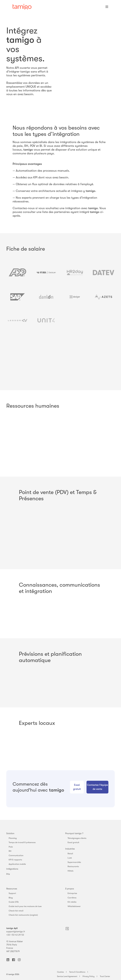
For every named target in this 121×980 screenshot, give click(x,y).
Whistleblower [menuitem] (74, 906)
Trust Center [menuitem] (105, 976)
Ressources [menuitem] (12, 889)
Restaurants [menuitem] (73, 866)
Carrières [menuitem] (72, 898)
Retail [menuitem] (70, 854)
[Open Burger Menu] (107, 7)
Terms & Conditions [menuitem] (77, 972)
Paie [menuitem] (11, 847)
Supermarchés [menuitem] (74, 862)
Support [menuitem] (12, 893)
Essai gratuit (77, 787)
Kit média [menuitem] (72, 902)
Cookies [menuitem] (60, 972)
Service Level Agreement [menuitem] (67, 976)
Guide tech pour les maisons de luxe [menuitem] (25, 906)
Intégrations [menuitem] (12, 869)
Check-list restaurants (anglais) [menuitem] (23, 915)
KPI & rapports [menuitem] (15, 860)
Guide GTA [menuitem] (14, 902)
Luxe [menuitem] (70, 858)
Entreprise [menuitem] (72, 893)
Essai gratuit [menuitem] (73, 842)
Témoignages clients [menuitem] (77, 838)
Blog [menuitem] (11, 898)
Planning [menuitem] (13, 838)
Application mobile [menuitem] (17, 864)
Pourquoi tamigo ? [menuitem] (74, 833)
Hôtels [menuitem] (71, 871)
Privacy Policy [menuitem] (89, 976)
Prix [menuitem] (8, 874)
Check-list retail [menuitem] (16, 911)
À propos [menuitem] (70, 889)
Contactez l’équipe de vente (97, 787)
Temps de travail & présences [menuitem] (22, 842)
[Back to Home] (22, 7)
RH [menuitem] (10, 851)
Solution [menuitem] (10, 833)
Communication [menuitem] (16, 855)
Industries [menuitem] (70, 849)
